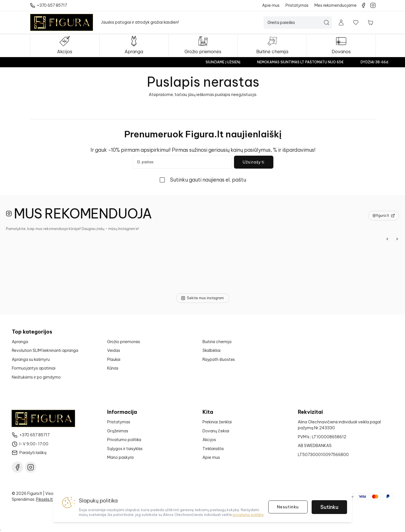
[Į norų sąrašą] (356, 23)
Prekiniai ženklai (217, 422)
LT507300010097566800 (323, 455)
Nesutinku (288, 507)
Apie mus (211, 457)
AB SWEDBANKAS (315, 446)
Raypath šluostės (219, 359)
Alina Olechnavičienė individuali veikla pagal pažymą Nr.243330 (339, 425)
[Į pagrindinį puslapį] (62, 22)
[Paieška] (294, 23)
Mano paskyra (120, 457)
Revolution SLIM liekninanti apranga (45, 350)
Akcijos (209, 440)
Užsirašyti (254, 162)
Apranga (20, 342)
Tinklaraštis (213, 449)
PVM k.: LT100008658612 (322, 437)
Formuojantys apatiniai (34, 368)
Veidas (114, 350)
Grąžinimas (118, 431)
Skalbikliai (211, 350)
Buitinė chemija (217, 342)
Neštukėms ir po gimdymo (36, 377)
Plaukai (114, 359)
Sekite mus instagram (202, 298)
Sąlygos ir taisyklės (125, 449)
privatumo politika (248, 515)
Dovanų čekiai (216, 431)
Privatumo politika (124, 440)
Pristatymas (119, 422)
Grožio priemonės (124, 342)
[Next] (397, 239)
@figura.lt (384, 215)
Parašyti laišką (33, 453)
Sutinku (329, 507)
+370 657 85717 (34, 435)
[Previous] (387, 239)
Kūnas (113, 368)
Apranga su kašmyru (31, 359)
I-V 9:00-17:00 (34, 444)
